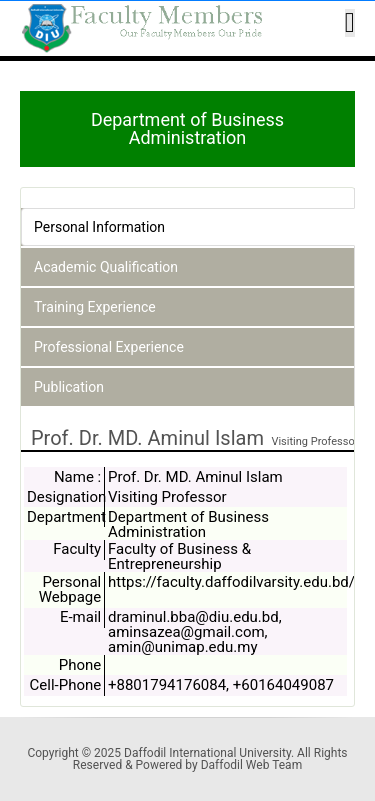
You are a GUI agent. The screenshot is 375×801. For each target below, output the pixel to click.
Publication (69, 387)
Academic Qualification (106, 267)
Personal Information (99, 227)
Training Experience (95, 307)
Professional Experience (109, 347)
